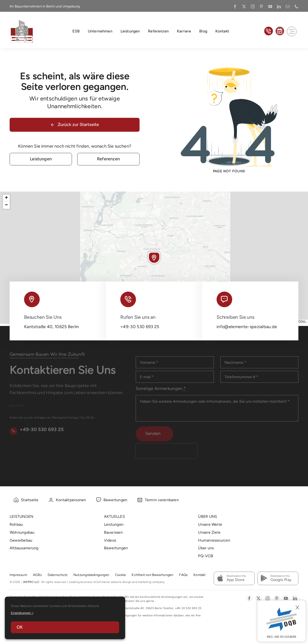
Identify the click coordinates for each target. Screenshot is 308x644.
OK (20, 627)
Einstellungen (22, 613)
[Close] (297, 607)
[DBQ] (282, 621)
